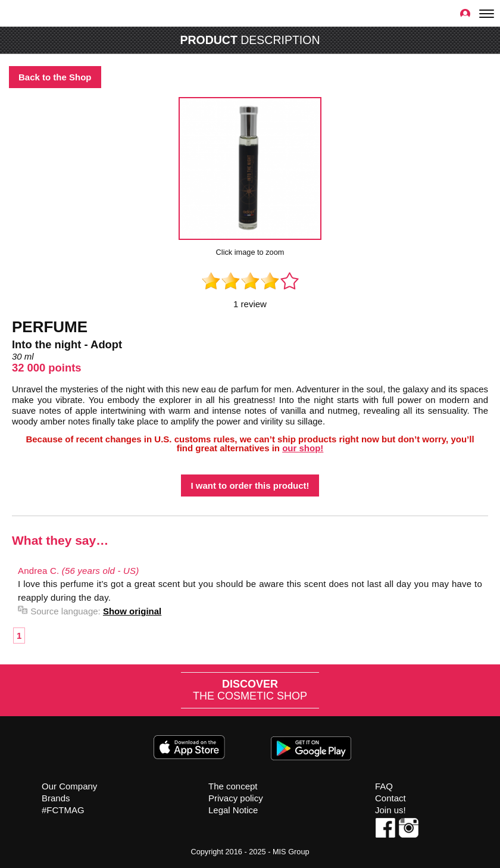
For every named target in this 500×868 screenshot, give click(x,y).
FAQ (384, 786)
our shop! (303, 448)
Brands (56, 798)
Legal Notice (233, 810)
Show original (132, 611)
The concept (233, 786)
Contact (390, 798)
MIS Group (291, 852)
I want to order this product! (250, 485)
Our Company (69, 786)
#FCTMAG (63, 810)
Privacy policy (236, 798)
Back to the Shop (55, 77)
